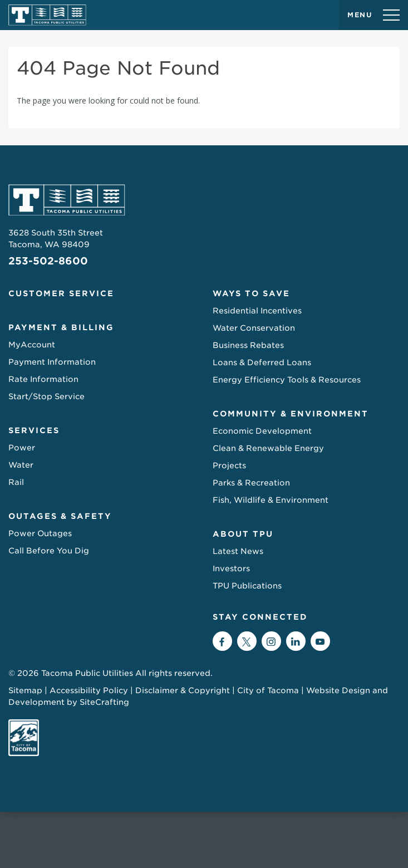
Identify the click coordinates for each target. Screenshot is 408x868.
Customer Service (61, 293)
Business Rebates (248, 345)
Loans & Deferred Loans (262, 362)
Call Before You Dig (49, 551)
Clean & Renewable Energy (268, 448)
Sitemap (25, 690)
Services (34, 430)
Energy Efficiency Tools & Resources (287, 380)
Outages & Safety (60, 516)
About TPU (243, 534)
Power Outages (40, 533)
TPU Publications (247, 586)
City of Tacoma (268, 690)
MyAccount (32, 345)
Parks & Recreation (251, 483)
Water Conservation (254, 328)
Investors (231, 568)
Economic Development (262, 431)
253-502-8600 (48, 261)
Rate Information (43, 379)
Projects (229, 465)
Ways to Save (251, 293)
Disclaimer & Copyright (183, 690)
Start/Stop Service (46, 396)
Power (22, 448)
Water (21, 465)
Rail (16, 482)
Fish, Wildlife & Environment (271, 500)
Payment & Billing (61, 327)
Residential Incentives (257, 311)
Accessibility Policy (89, 690)
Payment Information (52, 362)
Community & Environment (291, 414)
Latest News (238, 551)
